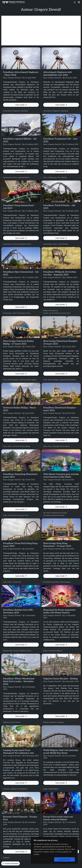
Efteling (46, 722)
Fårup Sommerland (19, 244)
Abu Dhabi (47, 513)
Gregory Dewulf (14, 78)
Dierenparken (53, 310)
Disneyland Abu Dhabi (59, 513)
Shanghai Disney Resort (68, 380)
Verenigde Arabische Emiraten (54, 515)
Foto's (15, 177)
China (5, 380)
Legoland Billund (24, 177)
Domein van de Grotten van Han (54, 313)
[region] (54, 850)
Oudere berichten (11, 863)
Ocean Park (17, 582)
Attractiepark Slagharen (11, 111)
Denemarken (8, 177)
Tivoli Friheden (63, 244)
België (45, 310)
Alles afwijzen (44, 859)
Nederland (24, 111)
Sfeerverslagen (13, 380)
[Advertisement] (41, 31)
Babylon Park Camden (11, 651)
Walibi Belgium (53, 789)
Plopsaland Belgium (55, 651)
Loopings (13, 789)
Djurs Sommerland (19, 313)
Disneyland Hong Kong (16, 515)
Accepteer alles (65, 859)
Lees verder (21, 105)
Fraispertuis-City (54, 177)
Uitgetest (61, 722)
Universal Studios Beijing (28, 380)
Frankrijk (64, 177)
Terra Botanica (22, 789)
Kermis (18, 722)
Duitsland (6, 858)
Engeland (23, 651)
